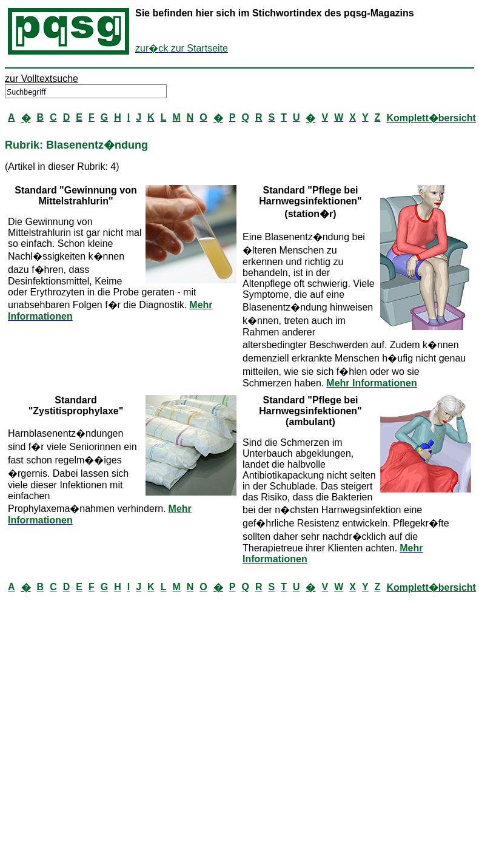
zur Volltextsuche (42, 79)
